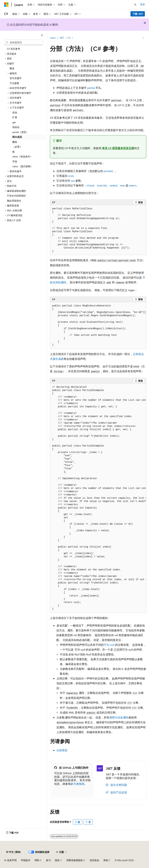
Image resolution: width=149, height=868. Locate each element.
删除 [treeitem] (15, 142)
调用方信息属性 (119, 717)
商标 (106, 860)
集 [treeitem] (14, 152)
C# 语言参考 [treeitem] (13, 49)
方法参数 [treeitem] (14, 83)
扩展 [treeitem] (15, 117)
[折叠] (42, 35)
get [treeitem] (14, 122)
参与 (48, 860)
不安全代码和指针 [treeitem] (16, 196)
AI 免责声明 (10, 860)
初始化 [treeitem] (16, 127)
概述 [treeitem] (12, 68)
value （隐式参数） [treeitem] (23, 166)
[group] (98, 498)
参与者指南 (78, 784)
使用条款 (94, 860)
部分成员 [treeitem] (17, 137)
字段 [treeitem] (15, 161)
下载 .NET (138, 14)
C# (69, 38)
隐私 (57, 860)
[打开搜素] (135, 5)
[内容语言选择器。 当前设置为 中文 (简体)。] (14, 852)
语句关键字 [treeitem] (16, 78)
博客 (37, 860)
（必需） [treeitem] (17, 147)
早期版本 (26, 860)
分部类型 (62, 750)
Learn (53, 38)
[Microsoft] (6, 5)
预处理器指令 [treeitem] (14, 201)
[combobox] (23, 42)
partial (91, 88)
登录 (142, 4)
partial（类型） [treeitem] (20, 132)
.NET (62, 38)
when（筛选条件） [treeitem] (22, 156)
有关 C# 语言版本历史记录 (118, 148)
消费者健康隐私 (75, 860)
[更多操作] (143, 38)
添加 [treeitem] (15, 112)
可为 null (109, 645)
